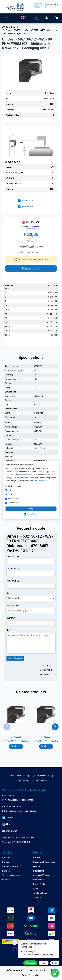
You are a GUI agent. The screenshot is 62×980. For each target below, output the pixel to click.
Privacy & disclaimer (31, 975)
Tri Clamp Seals (40, 893)
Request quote (31, 269)
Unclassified (13, 503)
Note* (9, 630)
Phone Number (13, 606)
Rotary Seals (39, 884)
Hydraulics (38, 866)
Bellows (37, 858)
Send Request (15, 658)
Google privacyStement (38, 481)
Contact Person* (14, 568)
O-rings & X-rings (41, 875)
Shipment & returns (11, 875)
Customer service (10, 866)
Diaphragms (39, 871)
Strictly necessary (15, 486)
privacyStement (23, 478)
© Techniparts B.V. (15, 970)
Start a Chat (10, 831)
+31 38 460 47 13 (17, 806)
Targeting (11, 494)
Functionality (13, 499)
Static (36, 889)
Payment (6, 871)
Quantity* (11, 618)
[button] (23, 19)
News (9, 824)
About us (6, 858)
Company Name (14, 581)
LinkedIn (10, 818)
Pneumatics (39, 880)
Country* (10, 593)
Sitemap (6, 880)
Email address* (13, 556)
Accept (31, 509)
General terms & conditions (43, 970)
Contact (6, 862)
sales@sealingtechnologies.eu (22, 811)
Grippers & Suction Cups (44, 862)
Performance (13, 490)
